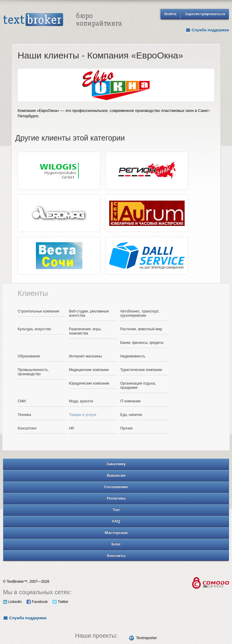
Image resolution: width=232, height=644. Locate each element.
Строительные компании (38, 311)
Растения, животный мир (141, 329)
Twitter (60, 602)
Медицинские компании (89, 370)
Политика (116, 498)
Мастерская (116, 533)
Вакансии (116, 475)
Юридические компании (89, 383)
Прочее (126, 428)
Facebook (37, 602)
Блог (116, 544)
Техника (24, 415)
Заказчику (116, 464)
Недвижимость (133, 356)
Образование (29, 356)
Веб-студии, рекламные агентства (89, 313)
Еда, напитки (131, 415)
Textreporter (146, 638)
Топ (116, 510)
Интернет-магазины (85, 356)
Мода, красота (81, 401)
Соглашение (116, 487)
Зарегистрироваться (205, 14)
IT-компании (130, 401)
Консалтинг (27, 428)
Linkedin (12, 602)
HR (71, 428)
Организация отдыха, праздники (138, 385)
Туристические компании (141, 370)
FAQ (116, 521)
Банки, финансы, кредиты (142, 343)
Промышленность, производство (33, 372)
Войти (170, 14)
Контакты (116, 555)
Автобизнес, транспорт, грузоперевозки (140, 313)
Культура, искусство (34, 329)
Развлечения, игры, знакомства (85, 331)
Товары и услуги (83, 415)
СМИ (22, 401)
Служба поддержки (207, 30)
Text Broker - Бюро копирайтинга (62, 20)
